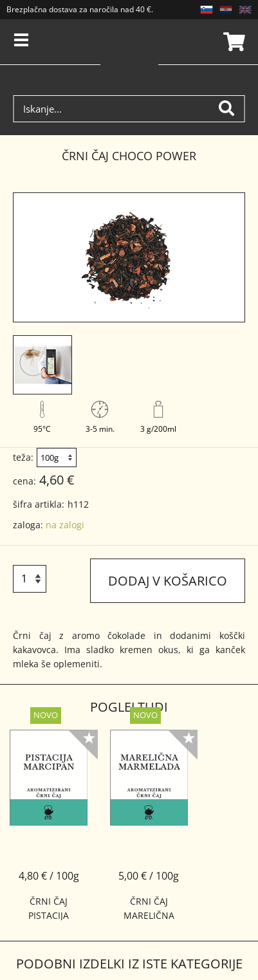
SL (207, 10)
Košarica (232, 42)
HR (226, 10)
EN (245, 10)
